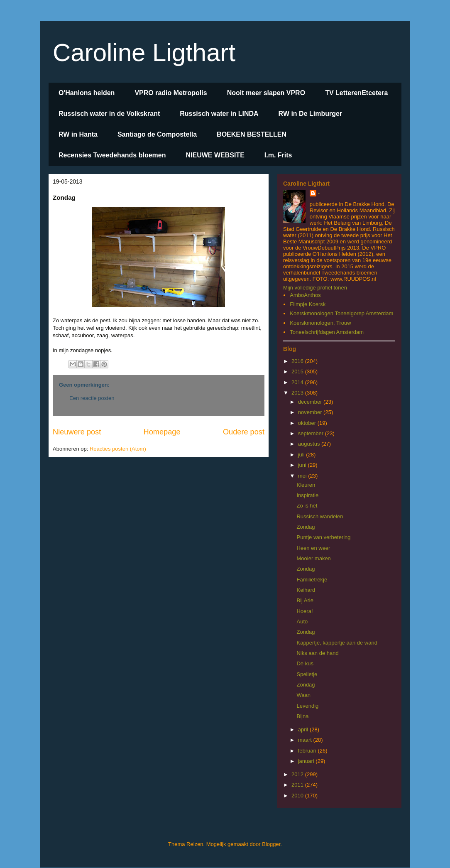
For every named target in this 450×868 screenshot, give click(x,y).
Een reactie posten (92, 398)
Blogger (271, 844)
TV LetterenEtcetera (356, 93)
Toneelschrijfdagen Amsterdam (327, 332)
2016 (298, 361)
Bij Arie (305, 600)
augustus (310, 444)
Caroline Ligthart (144, 53)
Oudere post (244, 432)
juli (302, 455)
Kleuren (306, 485)
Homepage (162, 432)
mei (303, 476)
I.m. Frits (278, 155)
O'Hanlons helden (87, 93)
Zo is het (307, 506)
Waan (303, 695)
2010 (298, 796)
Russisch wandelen (320, 516)
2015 (298, 371)
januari (307, 761)
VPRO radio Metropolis (171, 93)
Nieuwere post (77, 432)
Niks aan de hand (317, 653)
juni (303, 465)
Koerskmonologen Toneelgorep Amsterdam (341, 313)
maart (306, 740)
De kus (305, 663)
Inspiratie (307, 495)
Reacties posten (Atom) (118, 449)
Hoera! (304, 611)
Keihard (306, 590)
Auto (302, 622)
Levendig (307, 706)
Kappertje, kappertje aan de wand (337, 643)
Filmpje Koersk (308, 304)
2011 (298, 785)
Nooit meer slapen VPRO (266, 93)
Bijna (302, 716)
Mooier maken (313, 558)
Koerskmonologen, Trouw (320, 323)
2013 (298, 393)
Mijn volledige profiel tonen (315, 288)
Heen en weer (313, 548)
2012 (298, 774)
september (312, 433)
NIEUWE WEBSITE (215, 155)
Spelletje (307, 674)
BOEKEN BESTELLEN (252, 134)
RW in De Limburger (311, 114)
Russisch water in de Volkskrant (109, 114)
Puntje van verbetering (323, 537)
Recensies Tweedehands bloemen (112, 155)
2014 (298, 382)
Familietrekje (312, 580)
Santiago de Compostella (157, 134)
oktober (308, 423)
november (311, 412)
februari (308, 751)
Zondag (306, 527)
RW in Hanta (78, 134)
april (304, 729)
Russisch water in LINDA (219, 114)
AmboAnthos (305, 295)
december (311, 402)
